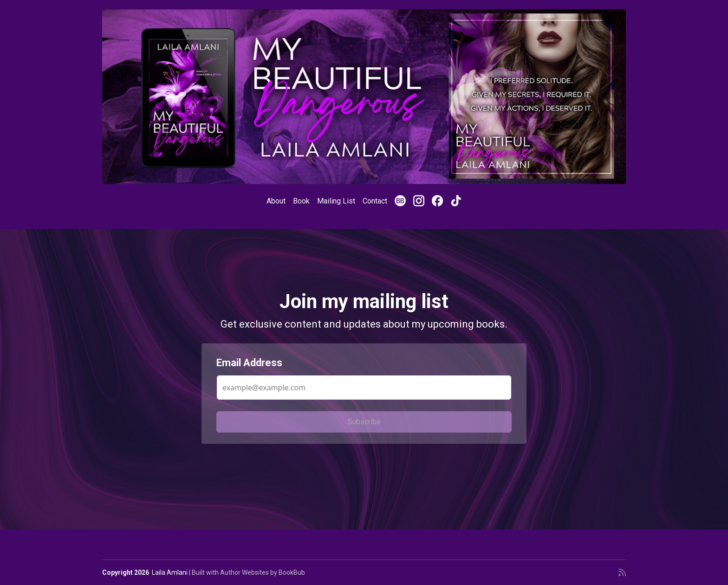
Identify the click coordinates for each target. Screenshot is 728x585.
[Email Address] (364, 388)
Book (301, 201)
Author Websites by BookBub (263, 572)
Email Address (249, 363)
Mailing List (336, 201)
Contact (375, 201)
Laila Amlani (170, 572)
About (276, 201)
